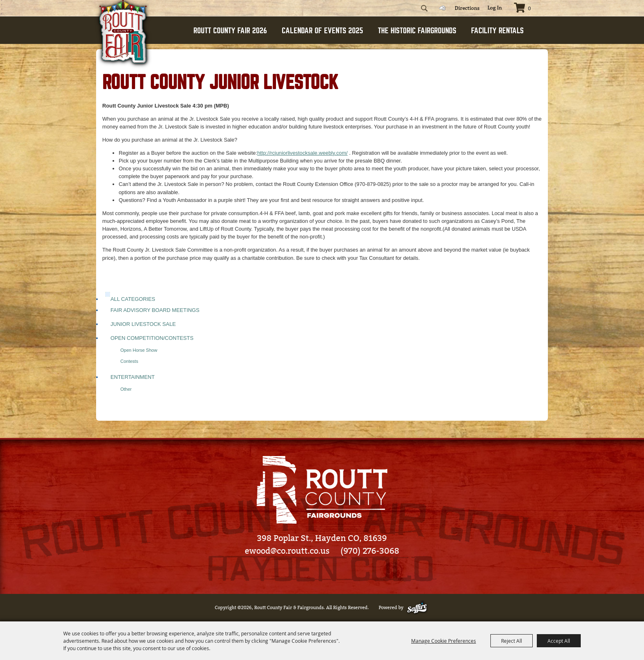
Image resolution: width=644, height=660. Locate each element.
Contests (129, 361)
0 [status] (529, 9)
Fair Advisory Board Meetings (155, 310)
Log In (495, 8)
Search (424, 8)
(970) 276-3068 (370, 551)
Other (126, 389)
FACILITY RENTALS (497, 31)
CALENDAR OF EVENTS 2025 (322, 31)
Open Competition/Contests (152, 338)
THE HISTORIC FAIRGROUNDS (417, 31)
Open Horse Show (139, 350)
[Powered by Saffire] (419, 608)
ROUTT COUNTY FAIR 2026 (230, 31)
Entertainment (133, 377)
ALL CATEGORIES (133, 299)
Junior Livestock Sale (143, 324)
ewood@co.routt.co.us (287, 551)
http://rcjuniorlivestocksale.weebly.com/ (302, 153)
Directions (467, 8)
